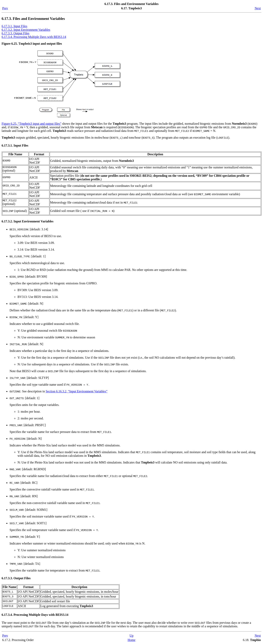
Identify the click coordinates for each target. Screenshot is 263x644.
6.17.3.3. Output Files (16, 33)
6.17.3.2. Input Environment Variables (26, 30)
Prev (5, 8)
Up (132, 636)
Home (131, 640)
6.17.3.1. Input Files (14, 26)
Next (258, 8)
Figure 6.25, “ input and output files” (31, 124)
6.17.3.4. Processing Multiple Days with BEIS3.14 (34, 37)
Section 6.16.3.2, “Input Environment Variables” (77, 391)
